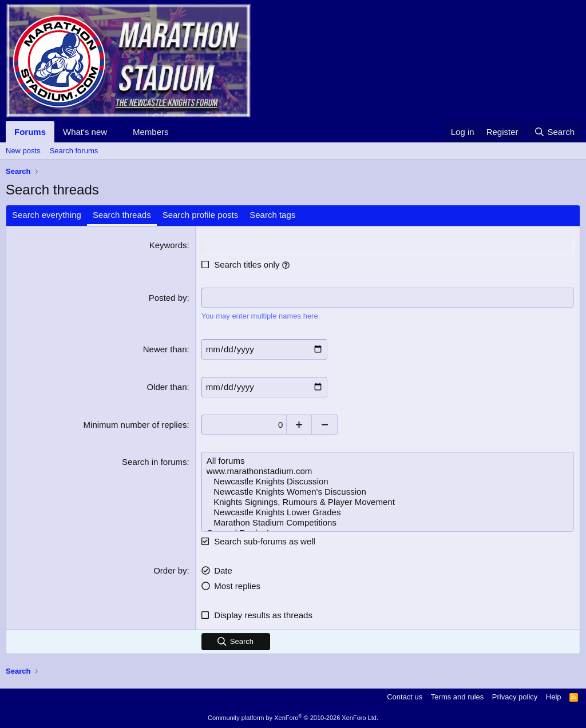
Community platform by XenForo (293, 718)
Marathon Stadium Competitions (388, 522)
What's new (85, 132)
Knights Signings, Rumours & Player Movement (388, 502)
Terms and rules (457, 696)
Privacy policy (515, 696)
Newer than (165, 349)
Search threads (122, 215)
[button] (116, 132)
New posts (23, 151)
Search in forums (154, 461)
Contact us (405, 696)
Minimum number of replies (135, 424)
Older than (167, 386)
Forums (30, 132)
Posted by (168, 298)
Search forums (74, 151)
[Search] (554, 132)
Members (151, 132)
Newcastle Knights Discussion (388, 481)
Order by (170, 570)
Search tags (272, 215)
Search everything (47, 215)
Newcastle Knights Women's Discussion (388, 491)
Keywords (168, 245)
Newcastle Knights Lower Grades (388, 512)
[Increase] (300, 424)
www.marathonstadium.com (388, 471)
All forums (388, 460)
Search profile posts (201, 215)
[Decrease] (326, 424)
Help (554, 696)
